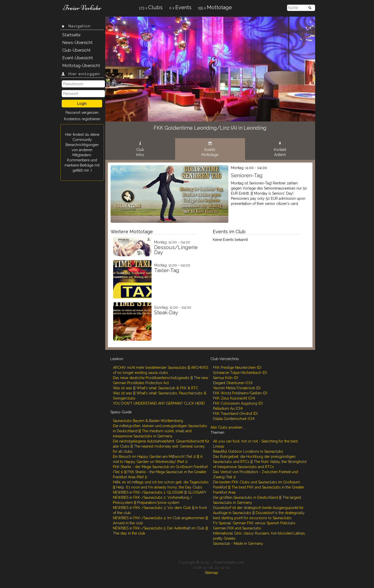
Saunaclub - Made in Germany (238, 543)
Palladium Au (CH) (228, 408)
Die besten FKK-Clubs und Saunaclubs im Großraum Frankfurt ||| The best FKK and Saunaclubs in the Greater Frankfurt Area (259, 487)
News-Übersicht (77, 43)
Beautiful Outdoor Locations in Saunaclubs (248, 451)
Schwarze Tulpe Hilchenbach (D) (240, 373)
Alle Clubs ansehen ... (228, 427)
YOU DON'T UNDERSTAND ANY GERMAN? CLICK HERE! (159, 403)
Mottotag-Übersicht (81, 66)
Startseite (71, 35)
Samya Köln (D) (226, 378)
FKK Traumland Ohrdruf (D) (235, 414)
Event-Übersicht (78, 58)
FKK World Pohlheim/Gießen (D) (240, 393)
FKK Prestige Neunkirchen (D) (237, 368)
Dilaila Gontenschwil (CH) (234, 419)
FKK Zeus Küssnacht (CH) (234, 398)
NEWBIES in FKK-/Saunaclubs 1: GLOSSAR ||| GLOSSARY (160, 492)
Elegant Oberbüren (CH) (233, 383)
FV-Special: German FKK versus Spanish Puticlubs (254, 523)
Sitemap (211, 573)
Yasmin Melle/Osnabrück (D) (237, 388)
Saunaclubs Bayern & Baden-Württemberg (148, 421)
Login (82, 104)
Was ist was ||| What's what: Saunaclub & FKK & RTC (156, 388)
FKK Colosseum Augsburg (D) (238, 403)
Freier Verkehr (82, 8)
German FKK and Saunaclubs (237, 528)
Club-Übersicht (76, 50)
